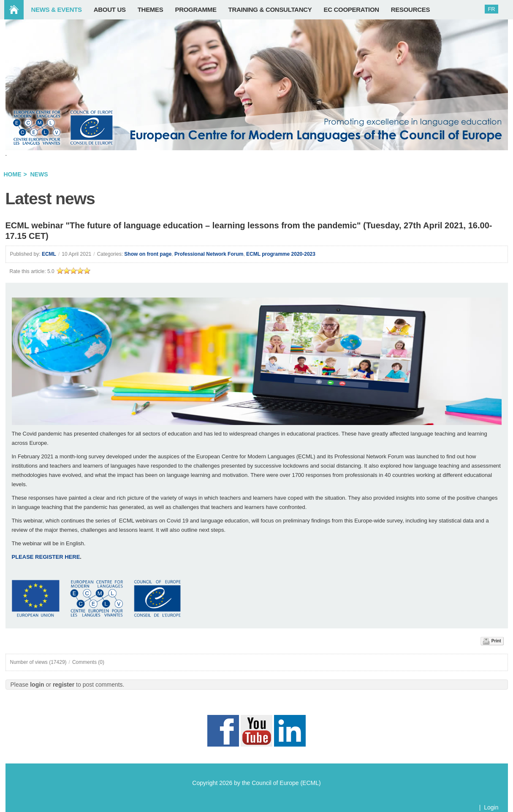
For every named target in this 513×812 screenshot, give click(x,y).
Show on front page (148, 254)
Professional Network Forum (209, 254)
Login (491, 807)
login (37, 685)
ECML (49, 254)
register (64, 685)
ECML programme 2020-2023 (281, 254)
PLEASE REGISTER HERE (46, 557)
